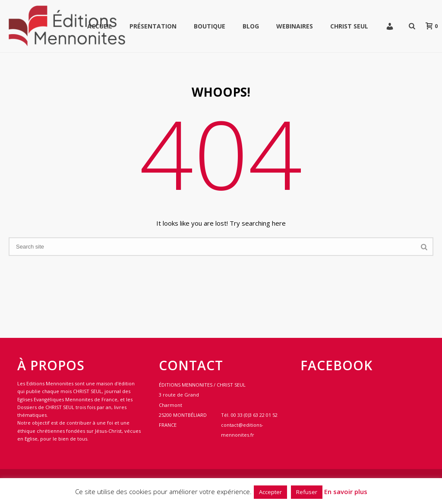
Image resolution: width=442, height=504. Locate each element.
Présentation (153, 26)
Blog (251, 26)
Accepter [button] (270, 492)
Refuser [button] (307, 492)
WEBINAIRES (295, 26)
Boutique (210, 26)
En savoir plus (346, 491)
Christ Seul (349, 26)
